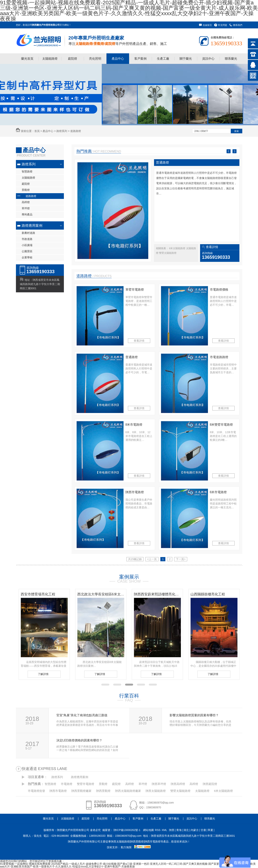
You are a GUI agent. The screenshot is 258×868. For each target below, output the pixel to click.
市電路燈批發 (36, 791)
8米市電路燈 (134, 425)
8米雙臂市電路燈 (221, 425)
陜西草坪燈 (159, 784)
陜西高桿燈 (178, 784)
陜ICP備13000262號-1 (127, 830)
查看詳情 (212, 247)
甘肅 (203, 830)
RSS (158, 830)
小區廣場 (27, 245)
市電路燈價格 (219, 290)
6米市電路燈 (218, 492)
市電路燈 (67, 784)
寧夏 (210, 830)
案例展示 (129, 577)
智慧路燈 (27, 171)
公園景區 (27, 251)
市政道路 (27, 239)
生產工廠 (163, 59)
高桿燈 (26, 202)
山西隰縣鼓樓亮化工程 (208, 594)
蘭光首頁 (27, 59)
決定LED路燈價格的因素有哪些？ (79, 740)
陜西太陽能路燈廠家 (128, 791)
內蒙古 (195, 830)
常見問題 (223, 25)
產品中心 (118, 59)
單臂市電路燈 (135, 290)
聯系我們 (238, 25)
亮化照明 (95, 59)
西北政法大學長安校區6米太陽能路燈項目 (101, 594)
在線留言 (207, 25)
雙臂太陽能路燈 (168, 253)
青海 (179, 830)
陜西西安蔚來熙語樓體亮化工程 (157, 594)
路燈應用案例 (32, 226)
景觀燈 (26, 190)
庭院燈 (73, 59)
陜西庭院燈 (210, 784)
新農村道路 (28, 233)
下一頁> (181, 559)
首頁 (37, 131)
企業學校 (27, 257)
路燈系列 (62, 131)
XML (164, 830)
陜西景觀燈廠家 (81, 791)
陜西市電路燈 (135, 492)
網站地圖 (148, 830)
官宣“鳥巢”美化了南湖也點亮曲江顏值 (82, 715)
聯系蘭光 (231, 59)
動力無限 (126, 847)
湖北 (186, 830)
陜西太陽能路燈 (156, 791)
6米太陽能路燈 (178, 248)
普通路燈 (162, 163)
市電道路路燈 (219, 357)
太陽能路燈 (50, 59)
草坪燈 (26, 208)
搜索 (237, 131)
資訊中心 (208, 59)
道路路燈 (76, 131)
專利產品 (27, 214)
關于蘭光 (186, 59)
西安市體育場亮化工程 (38, 594)
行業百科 (129, 696)
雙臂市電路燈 (86, 784)
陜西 (172, 830)
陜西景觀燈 (103, 791)
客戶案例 (140, 59)
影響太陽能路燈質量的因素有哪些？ (194, 715)
